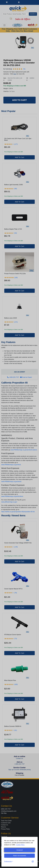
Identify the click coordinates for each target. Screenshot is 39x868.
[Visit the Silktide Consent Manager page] (33, 861)
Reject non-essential (20, 856)
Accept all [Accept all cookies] (19, 850)
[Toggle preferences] (9, 861)
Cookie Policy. (20, 845)
